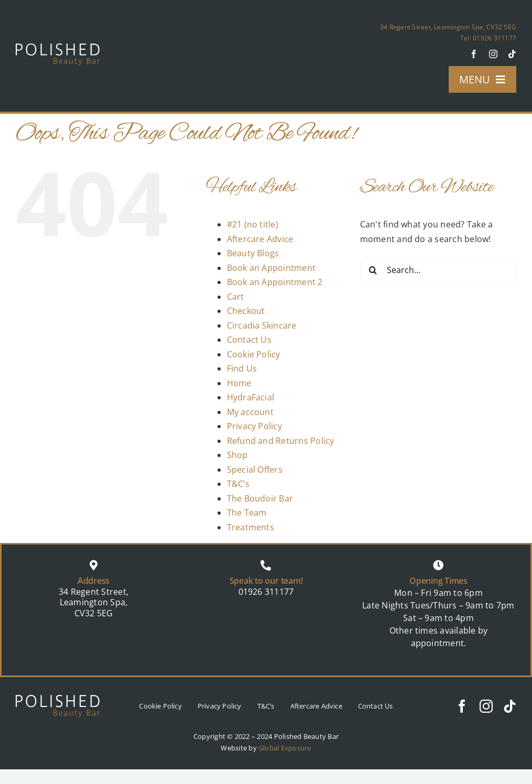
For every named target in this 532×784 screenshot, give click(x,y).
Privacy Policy (254, 426)
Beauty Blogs (253, 253)
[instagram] (493, 54)
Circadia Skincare (262, 325)
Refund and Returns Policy (281, 441)
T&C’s (238, 484)
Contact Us (249, 340)
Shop (237, 455)
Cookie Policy (254, 354)
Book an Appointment (272, 268)
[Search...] (438, 270)
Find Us (242, 368)
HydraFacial (251, 397)
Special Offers (255, 470)
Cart (236, 297)
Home (239, 383)
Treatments (251, 527)
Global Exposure (285, 748)
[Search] (373, 270)
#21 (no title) (253, 224)
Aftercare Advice (260, 239)
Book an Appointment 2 (275, 282)
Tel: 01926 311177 (488, 38)
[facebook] (474, 54)
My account (250, 412)
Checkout (246, 311)
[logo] (58, 48)
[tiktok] (512, 54)
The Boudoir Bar (260, 498)
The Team (247, 513)
